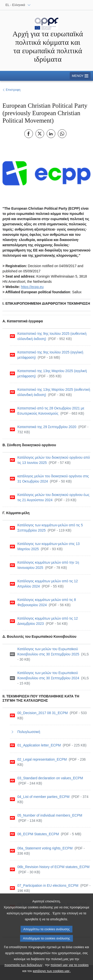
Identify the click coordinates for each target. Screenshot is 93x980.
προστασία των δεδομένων (23, 970)
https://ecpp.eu (32, 287)
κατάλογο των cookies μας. (52, 976)
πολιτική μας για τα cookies (70, 970)
